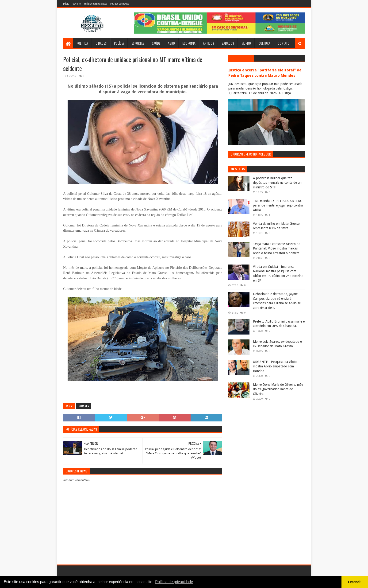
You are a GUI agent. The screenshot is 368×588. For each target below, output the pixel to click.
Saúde (156, 43)
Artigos (209, 43)
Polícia (119, 43)
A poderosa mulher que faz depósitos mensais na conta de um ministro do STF (278, 183)
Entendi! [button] (355, 582)
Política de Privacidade (95, 4)
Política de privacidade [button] (174, 582)
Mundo (246, 43)
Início (66, 4)
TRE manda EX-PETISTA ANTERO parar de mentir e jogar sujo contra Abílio (278, 205)
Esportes (138, 43)
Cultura (264, 43)
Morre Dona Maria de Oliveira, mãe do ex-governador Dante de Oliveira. (278, 389)
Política (82, 43)
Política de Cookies (120, 4)
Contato (77, 4)
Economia (189, 43)
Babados (228, 43)
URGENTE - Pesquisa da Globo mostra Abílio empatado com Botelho (275, 366)
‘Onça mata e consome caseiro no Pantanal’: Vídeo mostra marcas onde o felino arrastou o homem (277, 248)
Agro (171, 43)
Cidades (101, 43)
